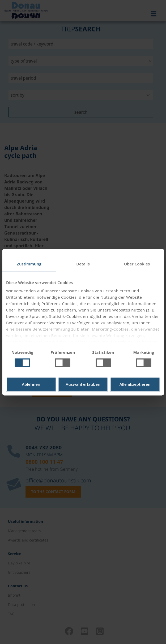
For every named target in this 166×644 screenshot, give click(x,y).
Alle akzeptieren (135, 384)
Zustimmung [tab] (29, 264)
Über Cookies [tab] (137, 264)
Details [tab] (83, 264)
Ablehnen (31, 384)
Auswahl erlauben (83, 384)
